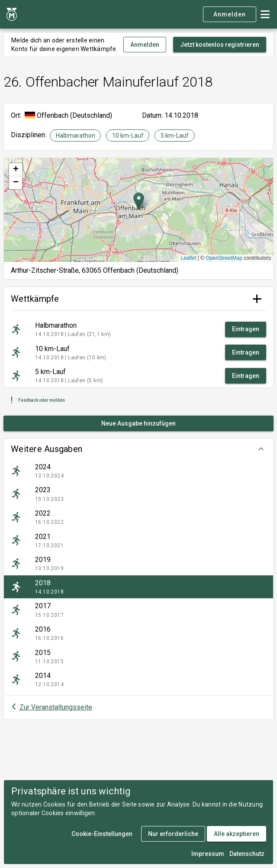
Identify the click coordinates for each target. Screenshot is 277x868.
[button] (138, 449)
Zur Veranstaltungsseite (56, 707)
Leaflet (188, 258)
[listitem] (138, 471)
